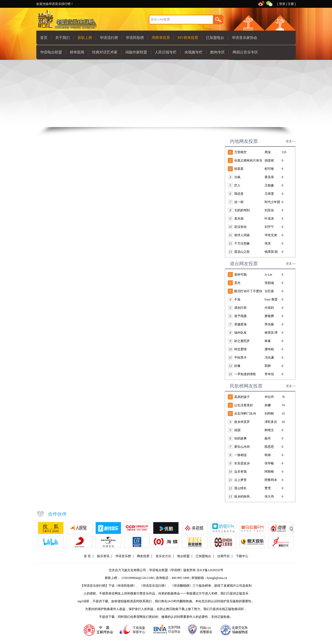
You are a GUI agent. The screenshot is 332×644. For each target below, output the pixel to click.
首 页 (87, 556)
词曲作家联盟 (136, 52)
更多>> (291, 141)
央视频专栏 (193, 52)
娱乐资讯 (103, 556)
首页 (44, 38)
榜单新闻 (77, 52)
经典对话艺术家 (105, 52)
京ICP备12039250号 (210, 570)
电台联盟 (183, 556)
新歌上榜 (85, 38)
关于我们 (63, 38)
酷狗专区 (218, 52)
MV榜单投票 (188, 38)
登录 (282, 4)
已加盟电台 (215, 38)
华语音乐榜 (123, 556)
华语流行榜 (109, 38)
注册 (291, 4)
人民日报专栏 (166, 52)
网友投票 (143, 556)
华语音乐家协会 (245, 38)
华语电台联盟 (51, 52)
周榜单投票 (161, 38)
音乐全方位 (163, 556)
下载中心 (242, 556)
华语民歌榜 (135, 38)
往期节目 (224, 556)
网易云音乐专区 (245, 52)
